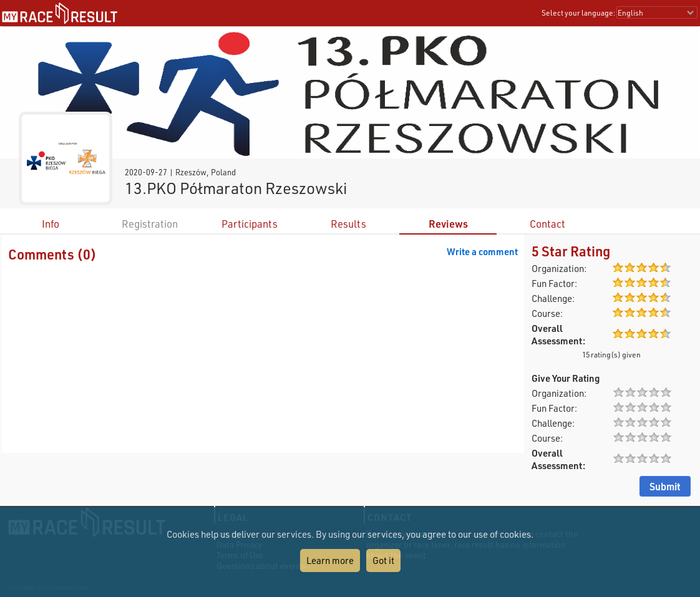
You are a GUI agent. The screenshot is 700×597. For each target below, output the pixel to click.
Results (348, 224)
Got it (383, 560)
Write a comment (482, 251)
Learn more (330, 560)
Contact (547, 224)
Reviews (448, 224)
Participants (250, 224)
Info (51, 224)
